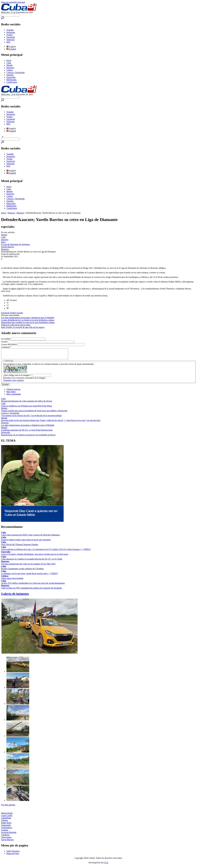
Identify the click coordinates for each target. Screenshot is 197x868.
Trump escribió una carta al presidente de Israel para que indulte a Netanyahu (34, 413)
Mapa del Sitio (13, 855)
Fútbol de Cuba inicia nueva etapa (16, 325)
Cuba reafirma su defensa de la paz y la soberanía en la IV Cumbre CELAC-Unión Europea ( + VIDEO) (46, 551)
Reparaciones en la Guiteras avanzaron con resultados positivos (28, 437)
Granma (5, 832)
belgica (4, 235)
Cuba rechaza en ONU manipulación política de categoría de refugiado (31, 590)
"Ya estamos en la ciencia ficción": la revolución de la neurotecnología (31, 418)
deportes (5, 240)
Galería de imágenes (15, 596)
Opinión (10, 75)
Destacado (6, 434)
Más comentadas (14, 396)
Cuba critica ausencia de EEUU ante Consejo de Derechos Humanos (30, 537)
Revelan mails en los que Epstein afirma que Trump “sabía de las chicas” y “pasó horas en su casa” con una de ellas (51, 422)
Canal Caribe (7, 818)
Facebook (11, 37)
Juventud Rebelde (9, 834)
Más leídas (11, 394)
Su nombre (6, 339)
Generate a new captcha (13, 382)
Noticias (11, 213)
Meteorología (7, 815)
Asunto (4, 342)
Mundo (10, 65)
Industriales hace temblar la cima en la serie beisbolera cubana (28, 322)
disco (3, 242)
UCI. (106, 865)
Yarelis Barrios (7, 247)
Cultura (10, 70)
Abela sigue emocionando (12, 580)
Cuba (9, 63)
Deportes (10, 68)
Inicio (9, 60)
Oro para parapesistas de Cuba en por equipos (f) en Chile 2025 (28, 566)
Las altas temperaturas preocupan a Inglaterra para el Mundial (28, 318)
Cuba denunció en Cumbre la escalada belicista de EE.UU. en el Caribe (32, 561)
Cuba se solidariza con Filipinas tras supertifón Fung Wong (26, 408)
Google (20, 313)
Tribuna (4, 822)
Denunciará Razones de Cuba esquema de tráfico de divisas (27, 403)
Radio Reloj (6, 825)
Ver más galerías (8, 807)
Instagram (11, 32)
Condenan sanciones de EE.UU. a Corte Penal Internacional (27, 432)
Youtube (10, 30)
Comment (6, 347)
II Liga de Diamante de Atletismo (15, 244)
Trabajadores (7, 830)
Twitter (10, 35)
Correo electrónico (9, 344)
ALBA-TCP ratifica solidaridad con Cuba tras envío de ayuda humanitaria (33, 585)
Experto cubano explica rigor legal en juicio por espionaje (26, 542)
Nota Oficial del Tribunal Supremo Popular (20, 547)
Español (11, 49)
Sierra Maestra (7, 842)
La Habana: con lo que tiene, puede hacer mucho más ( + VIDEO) (29, 575)
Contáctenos (12, 82)
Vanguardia (6, 827)
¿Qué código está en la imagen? (18, 377)
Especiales (11, 77)
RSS (8, 42)
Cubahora (5, 837)
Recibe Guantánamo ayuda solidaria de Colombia (22, 571)
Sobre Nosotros (13, 853)
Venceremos (6, 839)
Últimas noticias (13, 391)
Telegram (10, 40)
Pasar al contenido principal (13, 2)
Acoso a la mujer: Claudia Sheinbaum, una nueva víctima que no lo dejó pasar (35, 556)
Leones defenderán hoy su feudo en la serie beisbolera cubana (28, 320)
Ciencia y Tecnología (15, 72)
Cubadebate (6, 820)
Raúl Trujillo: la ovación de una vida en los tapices (23, 327)
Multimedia (11, 80)
